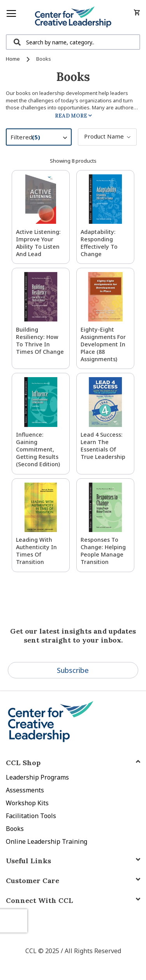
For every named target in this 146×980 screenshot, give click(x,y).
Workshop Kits (27, 803)
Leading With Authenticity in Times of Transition (36, 551)
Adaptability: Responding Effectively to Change (99, 243)
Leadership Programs (37, 777)
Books (15, 829)
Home (13, 59)
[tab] (73, 900)
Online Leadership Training (47, 841)
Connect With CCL (40, 900)
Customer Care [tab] (33, 881)
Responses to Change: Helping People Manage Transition (103, 551)
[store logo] (73, 17)
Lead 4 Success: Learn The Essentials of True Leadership (103, 446)
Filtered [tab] (43, 138)
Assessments (25, 790)
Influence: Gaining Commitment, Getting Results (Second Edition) (38, 449)
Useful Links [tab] (28, 861)
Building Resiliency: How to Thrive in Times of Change (40, 341)
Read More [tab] (71, 116)
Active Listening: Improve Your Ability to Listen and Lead (38, 243)
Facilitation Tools (31, 816)
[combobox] (73, 42)
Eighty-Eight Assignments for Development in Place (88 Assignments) (103, 344)
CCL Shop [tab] (23, 763)
